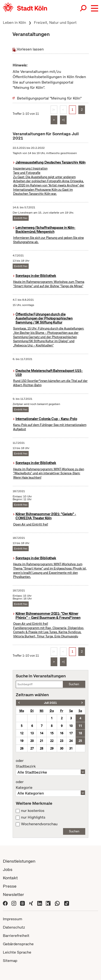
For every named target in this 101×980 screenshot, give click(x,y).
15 (52, 733)
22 (52, 741)
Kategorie (50, 785)
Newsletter (13, 894)
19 (22, 741)
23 (62, 741)
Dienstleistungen (19, 861)
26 (22, 748)
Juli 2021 (50, 703)
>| (63, 120)
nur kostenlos (33, 811)
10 (71, 726)
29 (52, 748)
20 (32, 741)
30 (62, 748)
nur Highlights (33, 817)
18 (80, 733)
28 (42, 748)
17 (71, 733)
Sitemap (10, 961)
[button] (95, 8)
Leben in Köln (14, 22)
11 (80, 726)
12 (22, 733)
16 (62, 733)
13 (32, 733)
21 (42, 741)
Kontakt (10, 878)
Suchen (74, 684)
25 (80, 741)
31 (71, 748)
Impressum (13, 919)
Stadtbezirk (50, 764)
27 (32, 748)
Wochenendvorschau (39, 824)
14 (42, 733)
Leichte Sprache (17, 952)
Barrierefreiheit (16, 936)
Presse (10, 886)
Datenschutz (14, 927)
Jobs (8, 869)
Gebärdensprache (18, 944)
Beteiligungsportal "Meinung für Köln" (49, 98)
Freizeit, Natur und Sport (55, 22)
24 (71, 741)
